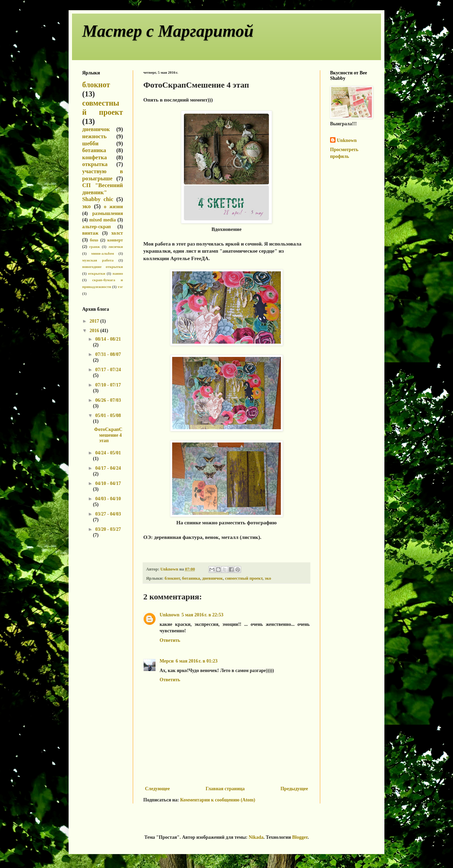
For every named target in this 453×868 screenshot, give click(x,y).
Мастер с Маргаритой (168, 31)
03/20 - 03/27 (108, 529)
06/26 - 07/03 (108, 400)
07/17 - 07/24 (108, 370)
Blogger (300, 837)
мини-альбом (103, 253)
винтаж (90, 233)
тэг (120, 287)
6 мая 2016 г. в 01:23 (196, 661)
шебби (90, 143)
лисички (116, 247)
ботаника (191, 578)
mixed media (103, 220)
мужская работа (98, 260)
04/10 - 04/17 (108, 483)
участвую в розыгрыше (103, 175)
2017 (95, 321)
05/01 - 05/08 (108, 415)
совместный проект (244, 578)
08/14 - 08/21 (108, 339)
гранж (95, 247)
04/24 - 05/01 (108, 453)
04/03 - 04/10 (108, 499)
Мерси (167, 661)
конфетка (95, 157)
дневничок (212, 578)
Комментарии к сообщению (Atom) (218, 800)
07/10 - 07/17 (108, 385)
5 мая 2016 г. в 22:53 (202, 615)
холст (117, 233)
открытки (97, 273)
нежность (94, 136)
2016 (95, 331)
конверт (115, 240)
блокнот (172, 578)
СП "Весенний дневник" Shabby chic (103, 192)
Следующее (157, 789)
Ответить (170, 640)
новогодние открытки (103, 267)
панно (118, 273)
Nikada (256, 837)
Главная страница (225, 789)
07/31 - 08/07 (108, 354)
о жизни (113, 207)
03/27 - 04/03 (108, 514)
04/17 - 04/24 (108, 468)
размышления (108, 213)
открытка (95, 164)
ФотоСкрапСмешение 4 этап (108, 435)
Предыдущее (294, 789)
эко (268, 578)
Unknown (169, 615)
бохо (94, 240)
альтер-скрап (96, 227)
